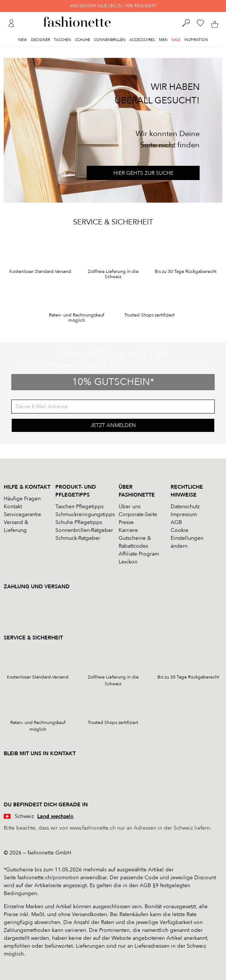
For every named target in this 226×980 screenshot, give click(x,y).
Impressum (184, 514)
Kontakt (13, 507)
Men (163, 40)
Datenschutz (185, 507)
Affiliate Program (139, 554)
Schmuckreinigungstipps (85, 514)
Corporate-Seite (138, 514)
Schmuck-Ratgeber (78, 538)
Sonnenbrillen (110, 40)
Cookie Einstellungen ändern (187, 538)
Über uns (130, 507)
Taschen (63, 40)
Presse (126, 522)
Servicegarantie (22, 514)
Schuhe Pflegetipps (79, 522)
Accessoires (142, 40)
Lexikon (128, 562)
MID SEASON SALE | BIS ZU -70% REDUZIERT (113, 6)
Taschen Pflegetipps (79, 507)
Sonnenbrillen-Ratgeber (84, 530)
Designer (40, 40)
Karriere (128, 530)
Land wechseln (55, 816)
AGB (176, 522)
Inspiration (196, 40)
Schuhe (82, 40)
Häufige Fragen (22, 499)
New (23, 40)
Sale (176, 40)
